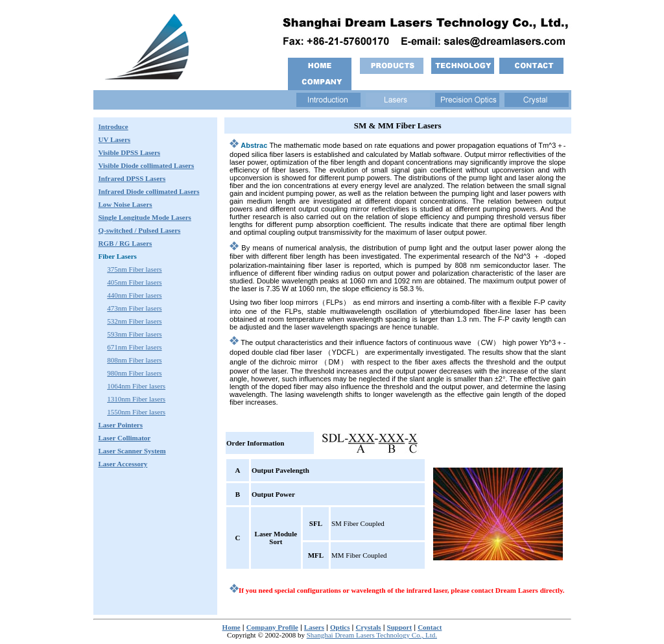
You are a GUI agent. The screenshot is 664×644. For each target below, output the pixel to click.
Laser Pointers (121, 425)
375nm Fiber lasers (134, 269)
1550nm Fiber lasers (136, 412)
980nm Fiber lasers (134, 373)
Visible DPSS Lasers (130, 152)
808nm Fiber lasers (134, 360)
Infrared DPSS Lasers (132, 178)
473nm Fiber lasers (134, 308)
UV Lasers (115, 139)
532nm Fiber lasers (134, 321)
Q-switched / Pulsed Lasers (140, 230)
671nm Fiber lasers (134, 347)
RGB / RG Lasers (125, 243)
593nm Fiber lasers (134, 334)
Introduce (113, 126)
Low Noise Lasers (125, 204)
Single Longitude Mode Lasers (145, 217)
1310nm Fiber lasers (136, 399)
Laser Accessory (123, 464)
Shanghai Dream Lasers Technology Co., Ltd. (372, 635)
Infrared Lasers (149, 191)
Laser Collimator (125, 438)
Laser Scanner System (132, 451)
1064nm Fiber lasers (136, 386)
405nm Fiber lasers (134, 282)
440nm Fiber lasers (134, 295)
